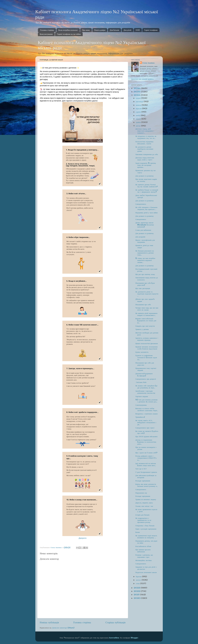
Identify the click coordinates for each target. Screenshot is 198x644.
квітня (138, 126)
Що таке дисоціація (143, 288)
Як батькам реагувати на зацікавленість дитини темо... (145, 253)
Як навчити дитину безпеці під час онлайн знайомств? (147, 186)
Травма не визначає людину (146, 499)
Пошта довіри (100, 30)
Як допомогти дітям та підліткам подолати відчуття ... (147, 294)
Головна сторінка (47, 30)
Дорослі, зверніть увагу (144, 503)
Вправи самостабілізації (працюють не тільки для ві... (146, 321)
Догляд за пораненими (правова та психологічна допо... (146, 442)
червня (139, 119)
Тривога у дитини (142, 329)
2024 (137, 95)
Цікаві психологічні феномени (147, 343)
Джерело (83, 538)
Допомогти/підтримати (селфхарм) (144, 375)
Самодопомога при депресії (146, 379)
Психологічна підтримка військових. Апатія (144, 143)
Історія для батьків (142, 515)
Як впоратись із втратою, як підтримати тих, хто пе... (146, 137)
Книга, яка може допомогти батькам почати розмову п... (147, 485)
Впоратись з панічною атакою (146, 414)
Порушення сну (141, 493)
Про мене (86, 30)
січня (138, 583)
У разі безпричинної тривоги (146, 472)
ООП (138, 30)
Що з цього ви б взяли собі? (146, 453)
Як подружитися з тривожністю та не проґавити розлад (143, 520)
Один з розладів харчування (146, 529)
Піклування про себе (143, 304)
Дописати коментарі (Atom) (63, 628)
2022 (137, 591)
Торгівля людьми (142, 396)
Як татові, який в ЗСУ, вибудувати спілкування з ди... (146, 422)
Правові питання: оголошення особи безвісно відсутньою (146, 348)
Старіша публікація (115, 622)
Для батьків (114, 30)
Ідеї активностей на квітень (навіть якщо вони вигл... (146, 464)
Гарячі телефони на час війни (69, 34)
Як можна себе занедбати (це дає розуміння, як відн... (146, 387)
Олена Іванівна (148, 63)
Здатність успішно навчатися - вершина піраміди (147, 339)
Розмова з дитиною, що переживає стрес (144, 556)
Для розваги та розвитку (144, 176)
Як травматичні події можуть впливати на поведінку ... (146, 537)
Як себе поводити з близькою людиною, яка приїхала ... (146, 208)
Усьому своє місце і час (144, 506)
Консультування (46, 34)
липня (138, 115)
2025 (137, 92)
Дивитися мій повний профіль (142, 79)
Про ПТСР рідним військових (146, 436)
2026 (137, 88)
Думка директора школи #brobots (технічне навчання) (145, 225)
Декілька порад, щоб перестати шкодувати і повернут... (145, 131)
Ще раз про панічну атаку (145, 274)
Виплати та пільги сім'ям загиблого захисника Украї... (147, 409)
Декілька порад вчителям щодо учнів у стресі (145, 159)
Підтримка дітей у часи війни (146, 213)
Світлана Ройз (141, 382)
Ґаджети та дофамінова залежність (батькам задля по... (146, 357)
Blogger (134, 638)
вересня (139, 108)
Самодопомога (141, 204)
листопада (140, 101)
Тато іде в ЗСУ (141, 469)
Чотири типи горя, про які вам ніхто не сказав (147, 309)
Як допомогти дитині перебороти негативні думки (144, 149)
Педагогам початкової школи (146, 572)
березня (139, 577)
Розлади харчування (143, 481)
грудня (139, 98)
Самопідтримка (141, 405)
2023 (137, 588)
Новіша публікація (49, 622)
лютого (139, 580)
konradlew (114, 638)
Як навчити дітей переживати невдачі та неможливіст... (146, 314)
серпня (139, 112)
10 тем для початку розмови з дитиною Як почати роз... (146, 401)
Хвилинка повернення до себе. (147, 154)
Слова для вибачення (143, 230)
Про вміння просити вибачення (143, 551)
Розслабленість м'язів (143, 546)
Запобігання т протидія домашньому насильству (145, 392)
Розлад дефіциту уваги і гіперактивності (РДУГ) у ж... (146, 458)
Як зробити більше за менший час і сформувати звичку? (147, 191)
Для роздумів (140, 237)
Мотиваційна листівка (143, 560)
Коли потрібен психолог (68, 30)
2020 (137, 598)
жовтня (139, 105)
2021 (137, 595)
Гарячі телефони (151, 30)
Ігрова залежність (142, 352)
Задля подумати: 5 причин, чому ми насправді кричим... (146, 165)
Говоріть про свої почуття (145, 326)
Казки (138, 532)
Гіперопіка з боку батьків (145, 526)
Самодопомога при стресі (145, 428)
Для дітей (127, 30)
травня (139, 122)
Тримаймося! (140, 417)
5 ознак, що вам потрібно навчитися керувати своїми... (145, 260)
